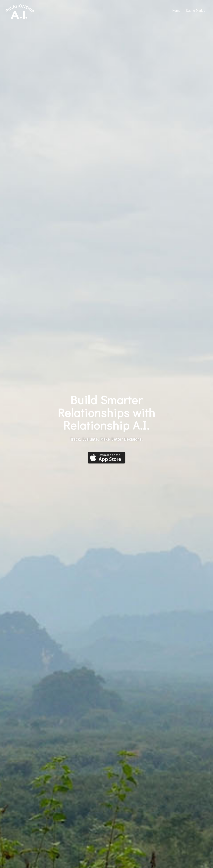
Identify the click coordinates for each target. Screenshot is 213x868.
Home (176, 11)
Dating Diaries (196, 11)
